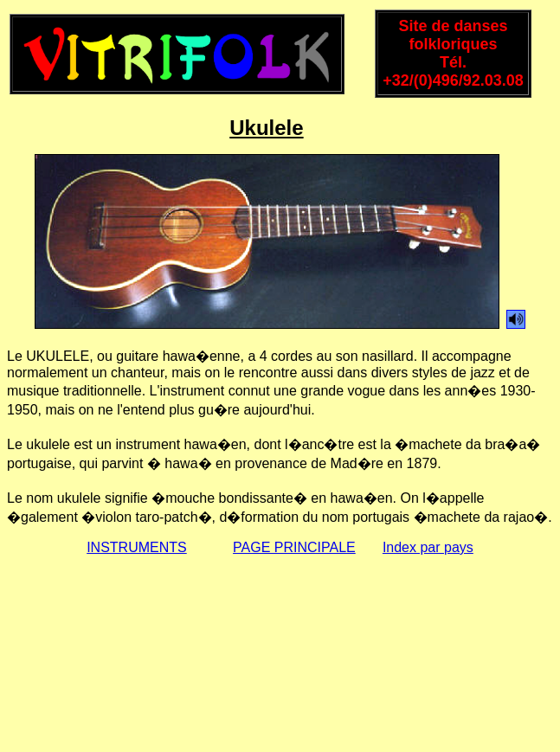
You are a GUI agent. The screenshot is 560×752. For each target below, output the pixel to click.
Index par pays (428, 547)
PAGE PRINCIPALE (294, 547)
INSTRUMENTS (137, 547)
